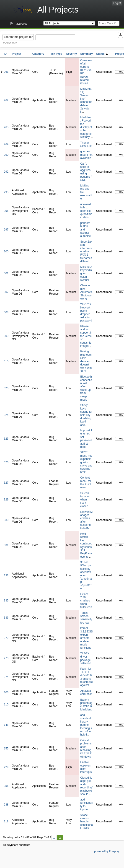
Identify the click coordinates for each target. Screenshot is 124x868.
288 (6, 805)
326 (6, 462)
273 (6, 658)
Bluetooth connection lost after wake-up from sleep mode (86, 388)
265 (6, 127)
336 (6, 618)
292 (6, 172)
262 (6, 100)
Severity (72, 54)
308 (6, 312)
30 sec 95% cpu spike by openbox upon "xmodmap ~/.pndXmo (86, 575)
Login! (117, 3)
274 (6, 677)
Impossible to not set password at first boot (86, 439)
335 (6, 601)
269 (6, 144)
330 (6, 520)
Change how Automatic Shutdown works (86, 292)
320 (6, 388)
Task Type (56, 54)
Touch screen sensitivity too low (86, 618)
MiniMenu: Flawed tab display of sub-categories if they (86, 127)
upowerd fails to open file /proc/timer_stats (86, 211)
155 (6, 749)
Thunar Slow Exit (86, 144)
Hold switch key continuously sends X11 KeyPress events (86, 545)
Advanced (11, 43)
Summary (87, 54)
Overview (21, 24)
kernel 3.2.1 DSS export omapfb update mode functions (87, 638)
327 (6, 483)
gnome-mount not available (86, 155)
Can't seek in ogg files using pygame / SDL (86, 172)
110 (6, 705)
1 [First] (54, 838)
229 (6, 767)
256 (6, 786)
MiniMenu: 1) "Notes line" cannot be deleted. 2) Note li (86, 100)
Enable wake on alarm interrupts (86, 767)
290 (6, 155)
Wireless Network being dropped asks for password (86, 312)
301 (6, 273)
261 (6, 72)
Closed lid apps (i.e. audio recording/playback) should (86, 786)
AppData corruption (86, 692)
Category (38, 54)
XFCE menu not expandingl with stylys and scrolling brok (86, 462)
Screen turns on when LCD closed (85, 500)
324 (6, 415)
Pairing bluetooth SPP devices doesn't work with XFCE (86, 361)
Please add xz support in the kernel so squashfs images (86, 336)
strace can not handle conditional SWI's (87, 822)
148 (6, 725)
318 (6, 821)
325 (6, 439)
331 (6, 545)
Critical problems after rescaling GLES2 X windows (86, 749)
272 (6, 638)
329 (6, 500)
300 (6, 251)
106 (6, 692)
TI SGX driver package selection (86, 658)
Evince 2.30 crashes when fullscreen (86, 601)
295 (6, 192)
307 (6, 292)
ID (5, 54)
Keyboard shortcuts (16, 845)
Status (102, 54)
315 (6, 361)
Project (17, 54)
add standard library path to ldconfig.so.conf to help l (86, 725)
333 (6, 575)
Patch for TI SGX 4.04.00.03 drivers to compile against (87, 677)
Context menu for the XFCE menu (86, 483)
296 (6, 211)
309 (6, 336)
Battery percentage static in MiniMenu (86, 705)
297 (6, 230)
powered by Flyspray (107, 851)
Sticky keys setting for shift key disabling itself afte (86, 415)
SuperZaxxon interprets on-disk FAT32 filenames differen (86, 251)
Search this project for (18, 37)
